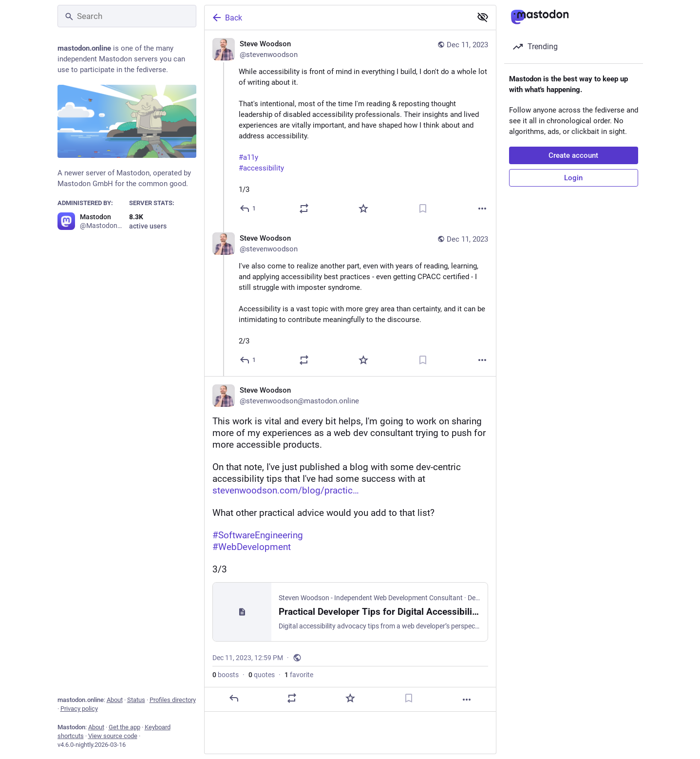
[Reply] (248, 209)
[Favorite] (363, 209)
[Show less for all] (483, 17)
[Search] (127, 16)
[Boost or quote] (304, 209)
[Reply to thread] (248, 360)
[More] (482, 209)
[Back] (337, 18)
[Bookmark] (423, 209)
